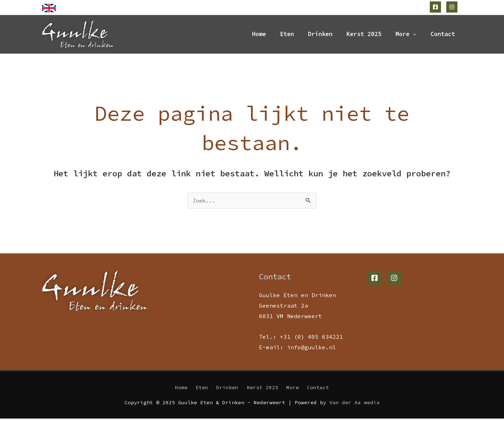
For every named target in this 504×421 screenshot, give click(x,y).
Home (259, 35)
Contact (443, 35)
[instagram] (453, 7)
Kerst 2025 (364, 35)
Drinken (320, 35)
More (402, 35)
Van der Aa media (355, 405)
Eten (287, 35)
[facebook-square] (436, 7)
